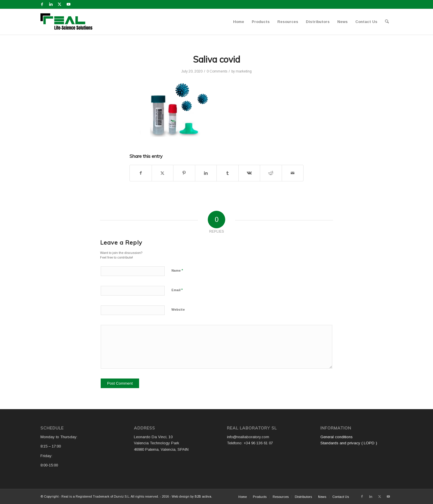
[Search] (387, 22)
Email (177, 290)
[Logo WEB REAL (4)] (68, 22)
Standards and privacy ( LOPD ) (349, 443)
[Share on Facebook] (141, 173)
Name (177, 270)
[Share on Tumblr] (228, 173)
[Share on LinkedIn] (206, 173)
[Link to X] (60, 4)
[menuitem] (239, 22)
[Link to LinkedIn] (51, 4)
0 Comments (217, 71)
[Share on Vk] (249, 173)
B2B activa (203, 496)
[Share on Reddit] (271, 173)
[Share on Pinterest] (184, 173)
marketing (244, 71)
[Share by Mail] (293, 173)
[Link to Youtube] (68, 4)
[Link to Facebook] (42, 4)
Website (178, 310)
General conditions (337, 437)
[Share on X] (163, 173)
